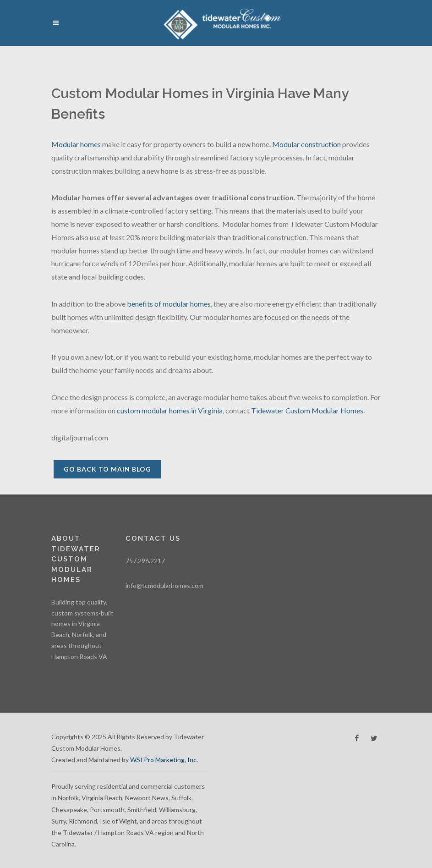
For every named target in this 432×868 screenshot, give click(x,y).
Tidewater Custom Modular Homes (307, 410)
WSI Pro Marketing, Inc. (164, 760)
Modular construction (306, 144)
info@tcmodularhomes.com (164, 585)
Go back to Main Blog (107, 469)
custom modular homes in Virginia (170, 410)
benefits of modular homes (169, 304)
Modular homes (76, 144)
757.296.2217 (145, 561)
